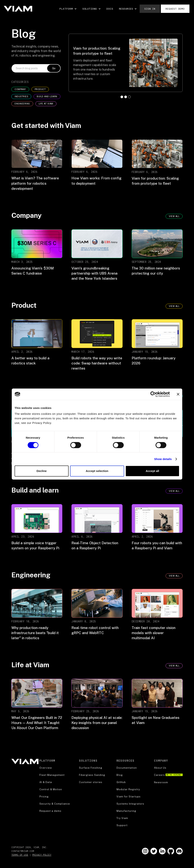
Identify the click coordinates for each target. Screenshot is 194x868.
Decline (42, 471)
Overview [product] (46, 768)
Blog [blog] (120, 775)
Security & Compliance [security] (55, 804)
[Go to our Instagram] (145, 851)
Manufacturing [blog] (126, 811)
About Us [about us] (160, 768)
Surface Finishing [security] (91, 768)
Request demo (175, 9)
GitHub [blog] (121, 782)
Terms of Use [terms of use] (20, 855)
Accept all (152, 471)
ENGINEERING (22, 104)
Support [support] (122, 825)
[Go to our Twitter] (154, 851)
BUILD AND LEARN (47, 97)
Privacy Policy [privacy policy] (42, 855)
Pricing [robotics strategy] (44, 797)
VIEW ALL (174, 306)
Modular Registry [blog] (128, 789)
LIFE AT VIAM (46, 104)
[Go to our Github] (171, 851)
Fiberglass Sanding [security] (92, 775)
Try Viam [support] (122, 818)
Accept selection (97, 471)
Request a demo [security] (50, 811)
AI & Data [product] (46, 782)
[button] (68, 9)
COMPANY (20, 89)
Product (40, 89)
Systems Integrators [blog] (130, 804)
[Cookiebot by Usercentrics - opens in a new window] (153, 394)
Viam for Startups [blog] (129, 797)
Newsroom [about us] (161, 782)
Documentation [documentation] (127, 768)
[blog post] (37, 166)
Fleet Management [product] (52, 775)
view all (174, 216)
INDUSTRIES (21, 97)
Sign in (150, 9)
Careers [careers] (168, 775)
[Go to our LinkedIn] (162, 851)
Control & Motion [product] (51, 789)
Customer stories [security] (91, 782)
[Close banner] (178, 394)
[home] (18, 9)
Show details (163, 459)
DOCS (110, 9)
